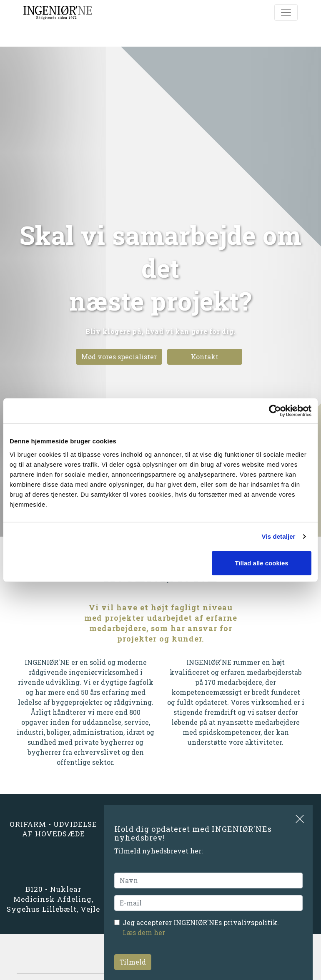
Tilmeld (133, 962)
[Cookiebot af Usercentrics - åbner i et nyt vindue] (275, 411)
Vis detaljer (279, 536)
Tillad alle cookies (261, 563)
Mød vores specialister (119, 357)
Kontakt (205, 357)
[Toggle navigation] (286, 12)
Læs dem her (144, 932)
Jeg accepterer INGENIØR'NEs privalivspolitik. (201, 927)
